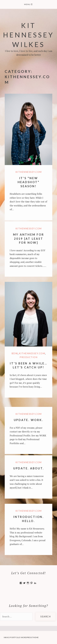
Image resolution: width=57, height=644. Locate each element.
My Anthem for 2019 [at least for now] (29, 238)
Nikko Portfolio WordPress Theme (21, 637)
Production (28, 357)
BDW (15, 353)
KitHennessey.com (29, 172)
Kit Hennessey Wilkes (28, 35)
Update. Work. (29, 420)
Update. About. (29, 468)
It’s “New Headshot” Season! (29, 182)
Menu (28, 4)
